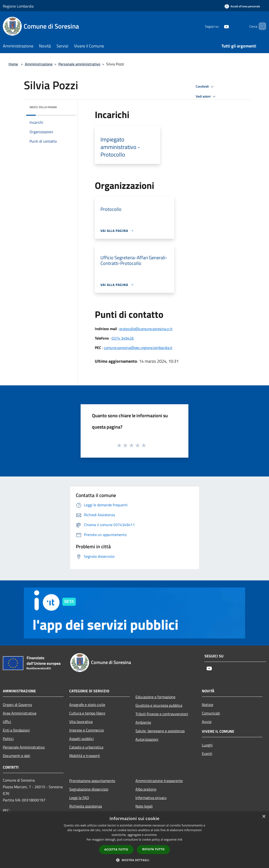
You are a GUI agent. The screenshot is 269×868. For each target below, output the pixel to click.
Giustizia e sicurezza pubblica (159, 705)
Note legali (144, 806)
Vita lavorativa (81, 722)
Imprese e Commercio (87, 730)
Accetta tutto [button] (116, 849)
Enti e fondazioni (16, 730)
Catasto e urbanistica (86, 747)
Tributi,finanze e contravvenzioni (162, 714)
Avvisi (207, 722)
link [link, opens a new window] (180, 840)
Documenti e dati (17, 756)
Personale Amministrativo (24, 747)
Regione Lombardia (18, 6)
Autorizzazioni (147, 739)
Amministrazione (39, 64)
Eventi (207, 753)
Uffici (7, 722)
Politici (8, 739)
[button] (134, 860)
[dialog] (134, 840)
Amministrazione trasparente (159, 781)
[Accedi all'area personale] (242, 6)
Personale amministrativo (79, 64)
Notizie (208, 705)
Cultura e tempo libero (87, 713)
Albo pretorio (146, 789)
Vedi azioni (206, 97)
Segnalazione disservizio (89, 789)
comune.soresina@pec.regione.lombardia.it (138, 348)
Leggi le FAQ (79, 798)
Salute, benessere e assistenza (160, 731)
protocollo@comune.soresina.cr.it (146, 329)
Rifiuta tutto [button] (154, 849)
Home (13, 64)
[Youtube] (218, 26)
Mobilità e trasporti (85, 756)
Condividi (205, 87)
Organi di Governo (17, 705)
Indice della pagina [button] (43, 107)
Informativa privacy (151, 798)
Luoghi (207, 745)
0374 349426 (123, 338)
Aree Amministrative (20, 713)
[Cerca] (260, 26)
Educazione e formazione (155, 697)
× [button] (264, 817)
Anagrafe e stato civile (87, 705)
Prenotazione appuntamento (92, 781)
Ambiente (143, 722)
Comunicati (211, 713)
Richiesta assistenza (86, 806)
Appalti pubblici (82, 739)
